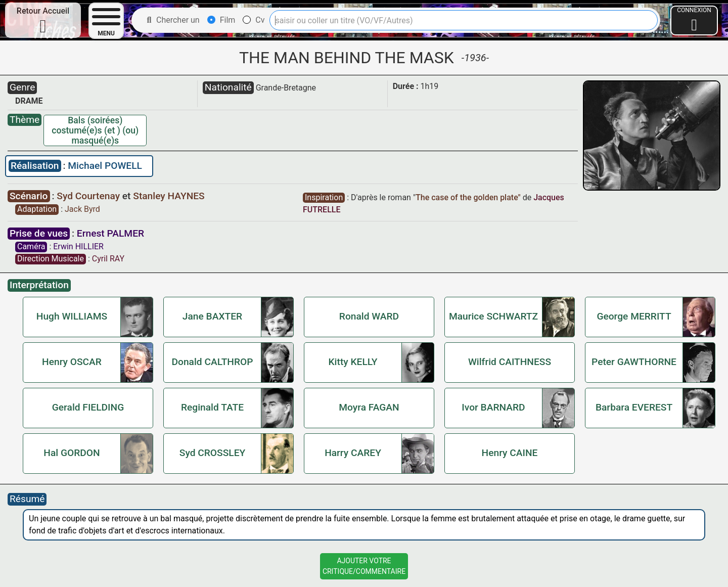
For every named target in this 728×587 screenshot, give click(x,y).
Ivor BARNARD (493, 407)
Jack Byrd (82, 209)
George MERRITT (634, 316)
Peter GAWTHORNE (634, 362)
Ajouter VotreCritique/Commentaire (364, 566)
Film (221, 20)
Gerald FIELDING (88, 407)
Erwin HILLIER (78, 246)
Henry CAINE (510, 453)
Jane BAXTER (212, 316)
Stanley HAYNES (169, 196)
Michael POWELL (105, 166)
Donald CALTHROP (212, 362)
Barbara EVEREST (634, 407)
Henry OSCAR (72, 362)
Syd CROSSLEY (212, 453)
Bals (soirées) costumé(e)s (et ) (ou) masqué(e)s (95, 130)
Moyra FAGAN (369, 407)
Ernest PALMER (110, 233)
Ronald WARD (369, 316)
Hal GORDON (72, 453)
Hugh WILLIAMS (72, 316)
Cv (254, 20)
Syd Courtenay (89, 196)
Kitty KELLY (353, 362)
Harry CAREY (353, 453)
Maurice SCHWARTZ (493, 316)
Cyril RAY (108, 259)
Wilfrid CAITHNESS (510, 362)
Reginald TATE (212, 407)
